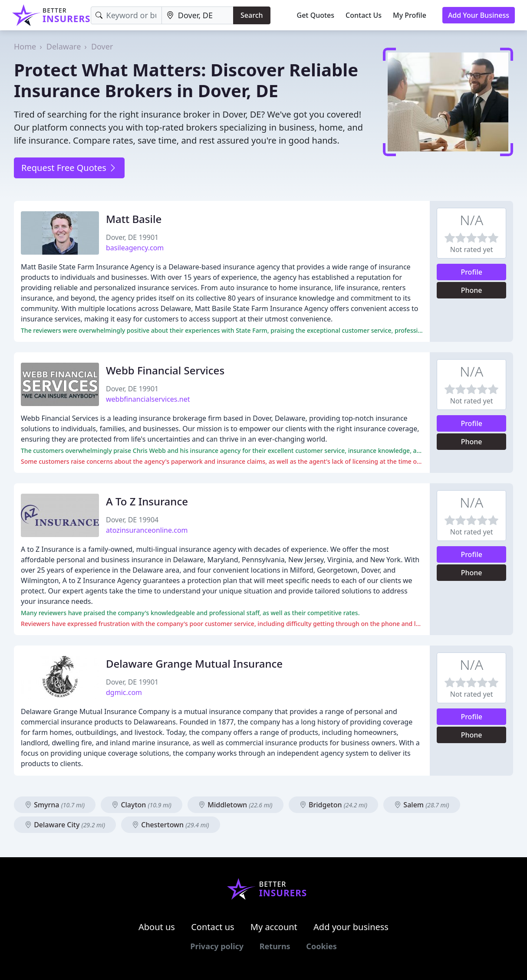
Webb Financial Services (165, 370)
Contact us (213, 927)
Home (25, 46)
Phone (472, 290)
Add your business (351, 927)
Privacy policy (217, 946)
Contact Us (364, 15)
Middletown (236, 805)
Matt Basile (134, 219)
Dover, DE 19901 (132, 237)
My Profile (410, 15)
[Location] (198, 15)
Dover (102, 46)
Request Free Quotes (69, 168)
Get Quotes (316, 15)
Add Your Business (479, 15)
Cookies (321, 946)
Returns (275, 946)
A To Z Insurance (147, 501)
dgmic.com (124, 692)
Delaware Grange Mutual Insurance (194, 664)
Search (252, 15)
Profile (471, 272)
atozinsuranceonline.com (147, 530)
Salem (422, 805)
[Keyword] (126, 15)
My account (274, 927)
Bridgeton (333, 805)
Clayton (142, 805)
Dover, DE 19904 (132, 520)
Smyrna (55, 805)
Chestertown (170, 825)
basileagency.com (135, 248)
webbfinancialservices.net (148, 399)
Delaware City (65, 825)
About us (157, 927)
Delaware (64, 46)
